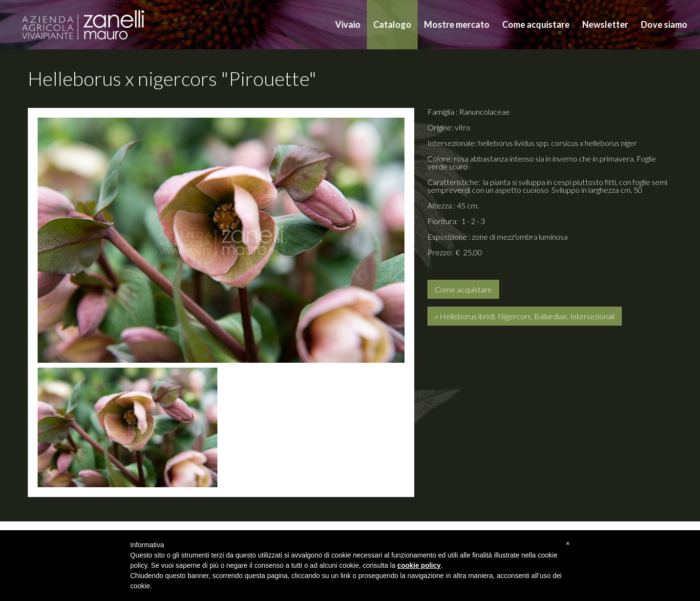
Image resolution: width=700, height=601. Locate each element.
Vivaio (348, 24)
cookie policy (419, 565)
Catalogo (392, 24)
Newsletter (605, 24)
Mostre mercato (457, 24)
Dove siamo (664, 24)
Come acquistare (536, 24)
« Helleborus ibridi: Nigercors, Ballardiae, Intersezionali (525, 316)
